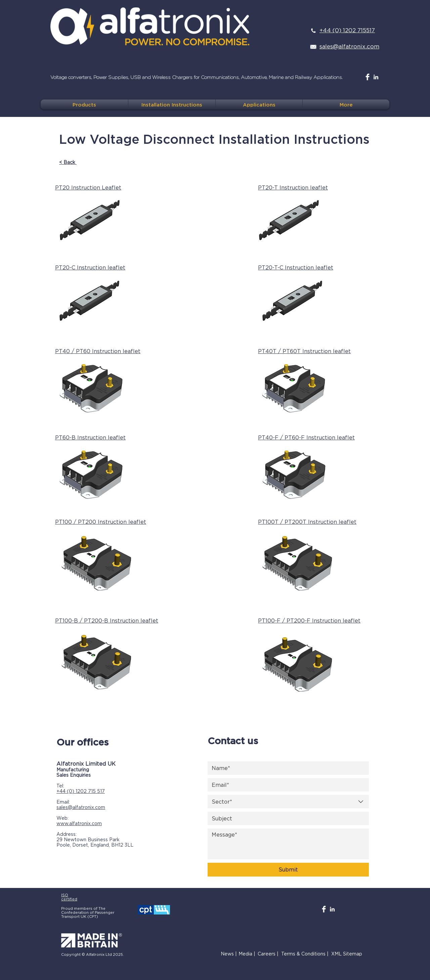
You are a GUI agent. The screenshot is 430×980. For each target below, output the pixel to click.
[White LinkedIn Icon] (376, 77)
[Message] (288, 844)
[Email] (286, 785)
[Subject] (286, 818)
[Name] (286, 768)
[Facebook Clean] (368, 77)
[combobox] (288, 802)
